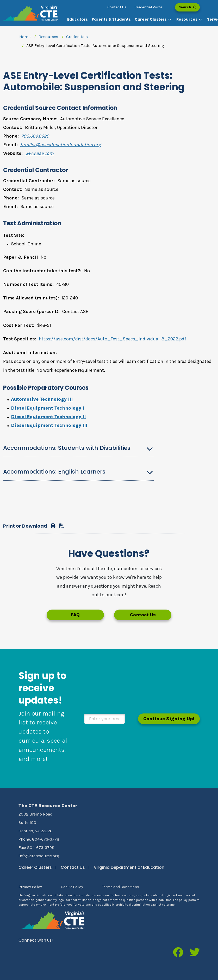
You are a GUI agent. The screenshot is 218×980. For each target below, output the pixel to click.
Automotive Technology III (42, 399)
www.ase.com (39, 153)
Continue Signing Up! (169, 719)
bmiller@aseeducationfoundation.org (61, 145)
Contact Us (117, 7)
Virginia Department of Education (129, 867)
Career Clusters (35, 867)
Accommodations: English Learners (54, 472)
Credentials (77, 37)
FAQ (75, 615)
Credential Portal (149, 7)
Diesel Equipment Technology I (48, 408)
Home (25, 37)
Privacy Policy (30, 887)
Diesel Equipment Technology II (48, 417)
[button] (154, 19)
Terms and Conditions (121, 887)
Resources (48, 37)
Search (187, 7)
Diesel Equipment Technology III (49, 425)
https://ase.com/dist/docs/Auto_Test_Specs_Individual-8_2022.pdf (113, 339)
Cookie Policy (72, 887)
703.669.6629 (35, 136)
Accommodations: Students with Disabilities (67, 448)
